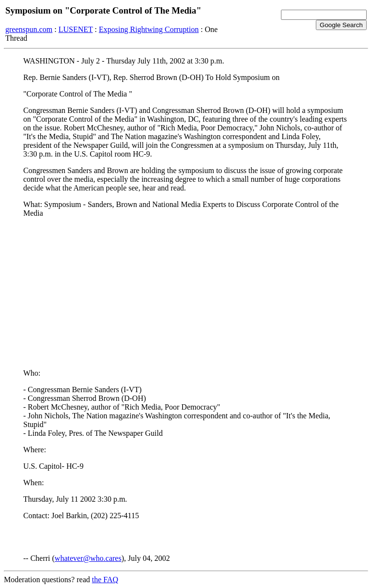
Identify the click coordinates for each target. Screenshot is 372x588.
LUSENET (76, 29)
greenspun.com (29, 29)
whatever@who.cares (88, 558)
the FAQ (105, 580)
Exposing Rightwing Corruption (149, 29)
